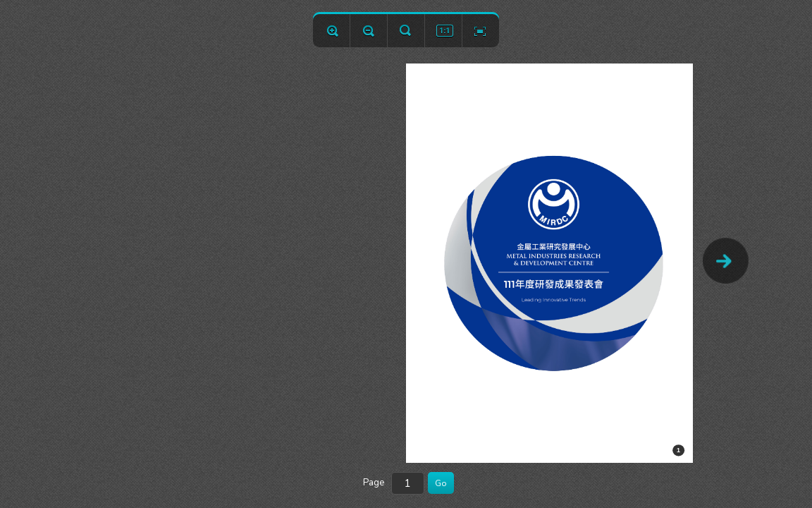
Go (441, 483)
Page (374, 483)
